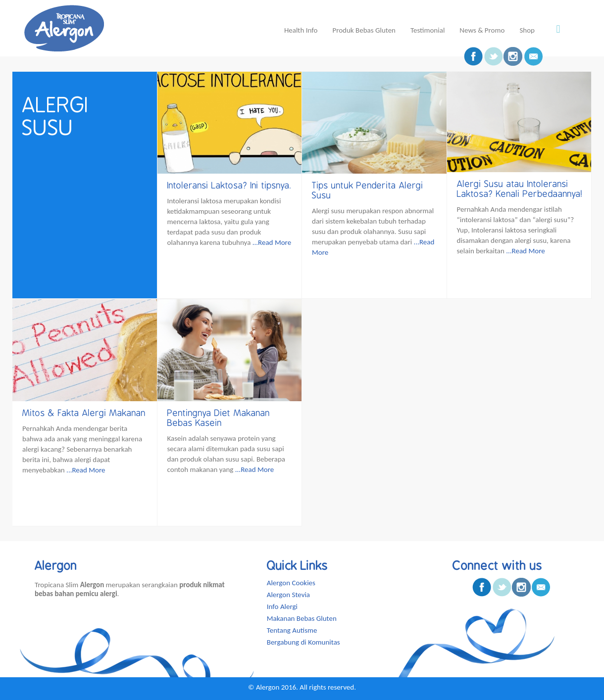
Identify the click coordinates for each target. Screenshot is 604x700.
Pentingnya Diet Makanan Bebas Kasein (219, 418)
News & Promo (482, 30)
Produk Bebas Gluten (364, 30)
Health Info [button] (301, 30)
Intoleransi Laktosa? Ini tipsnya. (229, 186)
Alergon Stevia (288, 595)
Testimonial (428, 30)
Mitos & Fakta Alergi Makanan (84, 413)
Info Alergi (282, 607)
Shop (527, 30)
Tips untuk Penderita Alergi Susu (368, 190)
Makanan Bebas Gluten (302, 618)
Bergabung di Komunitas (303, 642)
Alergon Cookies (291, 583)
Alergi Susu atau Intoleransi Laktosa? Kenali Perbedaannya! (520, 189)
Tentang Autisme (292, 630)
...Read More (272, 242)
